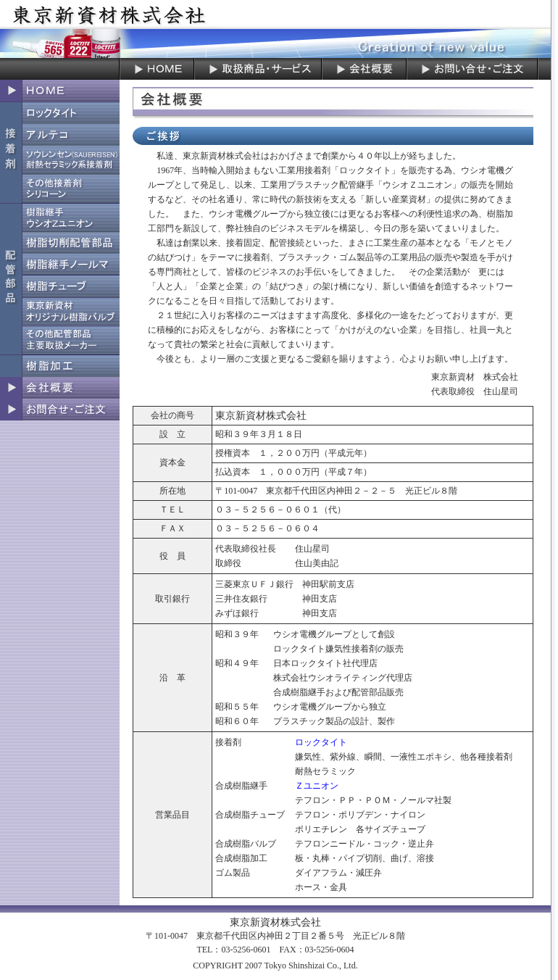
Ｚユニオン (317, 786)
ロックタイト (321, 742)
